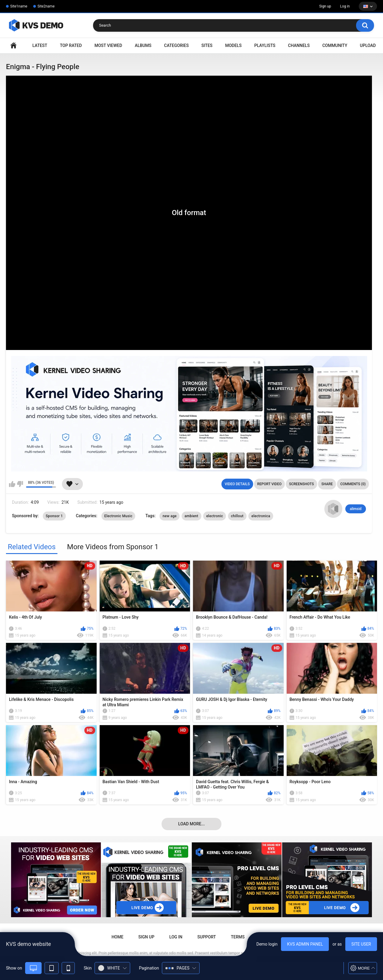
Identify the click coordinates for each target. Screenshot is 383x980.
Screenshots (301, 484)
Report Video (269, 484)
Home (13, 46)
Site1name (19, 6)
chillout (237, 516)
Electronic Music (118, 516)
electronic (215, 516)
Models (233, 45)
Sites (207, 45)
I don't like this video (20, 484)
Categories (176, 45)
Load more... (192, 824)
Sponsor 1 (54, 516)
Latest (40, 45)
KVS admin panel (305, 944)
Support (207, 937)
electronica (261, 516)
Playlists (265, 45)
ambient (191, 516)
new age (170, 516)
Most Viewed (108, 45)
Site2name (46, 6)
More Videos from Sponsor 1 (113, 547)
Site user (361, 944)
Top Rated (71, 45)
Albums (143, 45)
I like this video (12, 484)
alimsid (356, 509)
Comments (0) (353, 484)
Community (335, 45)
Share (327, 484)
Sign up (325, 6)
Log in (345, 6)
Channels (299, 45)
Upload (368, 45)
